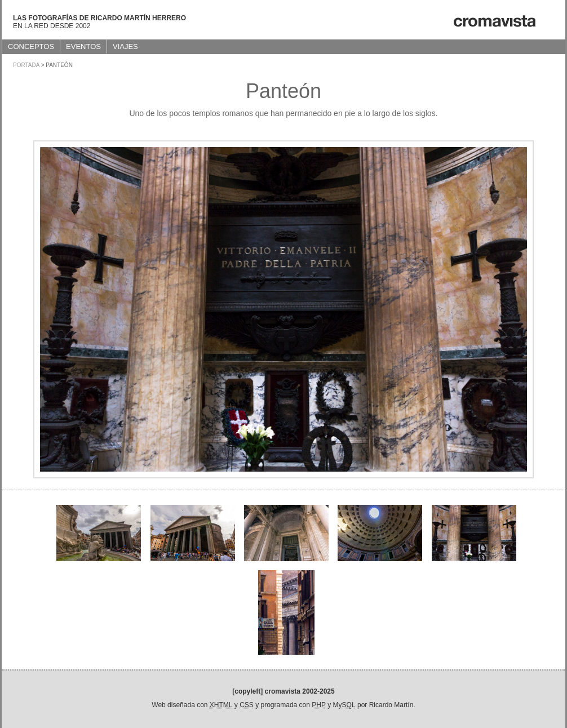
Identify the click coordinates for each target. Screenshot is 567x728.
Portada (26, 65)
